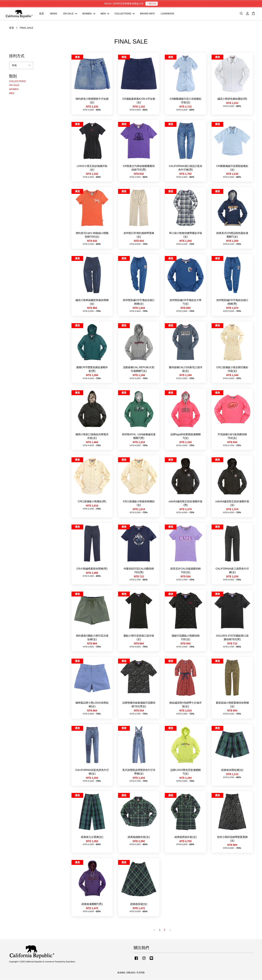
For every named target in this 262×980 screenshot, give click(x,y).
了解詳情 (152, 4)
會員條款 (121, 973)
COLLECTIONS (125, 14)
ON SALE (70, 14)
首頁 (41, 14)
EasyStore (71, 962)
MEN (105, 14)
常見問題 (141, 973)
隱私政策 (131, 973)
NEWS (54, 14)
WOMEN (89, 14)
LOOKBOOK (168, 14)
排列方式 (17, 56)
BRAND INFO (147, 14)
